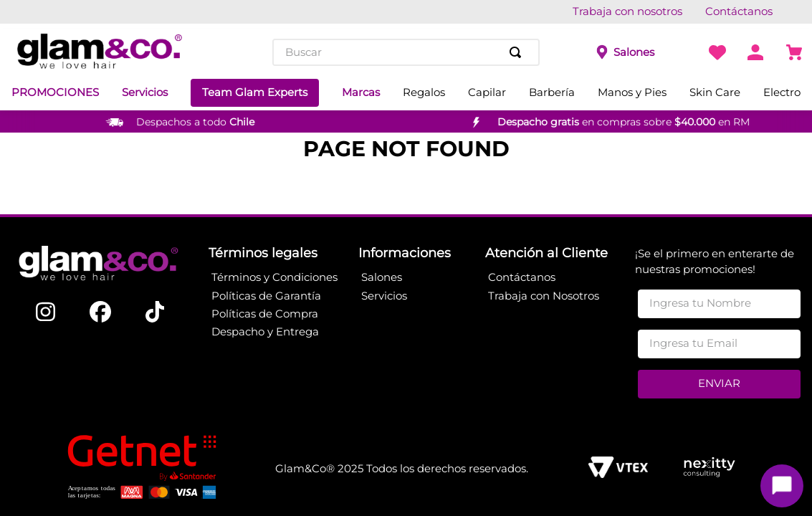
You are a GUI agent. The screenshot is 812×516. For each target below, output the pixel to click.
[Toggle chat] (782, 486)
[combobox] (406, 52)
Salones (634, 52)
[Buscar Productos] (518, 52)
